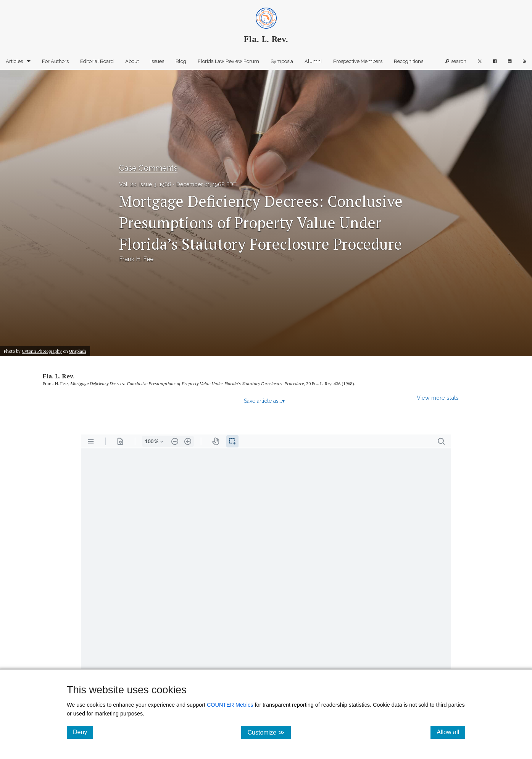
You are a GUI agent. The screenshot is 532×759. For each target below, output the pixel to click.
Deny (83, 732)
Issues (157, 61)
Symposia (282, 61)
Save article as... (264, 401)
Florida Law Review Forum (228, 61)
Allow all (451, 732)
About (132, 61)
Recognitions (409, 61)
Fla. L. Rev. (59, 376)
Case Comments (148, 168)
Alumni (313, 61)
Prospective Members (358, 61)
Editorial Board (97, 61)
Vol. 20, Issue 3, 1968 (145, 184)
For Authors (55, 61)
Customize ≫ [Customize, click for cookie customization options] (269, 732)
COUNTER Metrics (230, 705)
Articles (14, 61)
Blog (181, 61)
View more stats (438, 398)
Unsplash (78, 351)
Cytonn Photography (42, 351)
